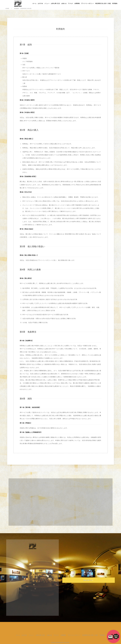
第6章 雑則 (26, 399)
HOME (7, 8)
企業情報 (77, 3)
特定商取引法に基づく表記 (103, 3)
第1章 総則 (26, 45)
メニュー (47, 3)
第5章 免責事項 (28, 332)
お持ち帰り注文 (55, 3)
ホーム (34, 3)
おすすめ (40, 3)
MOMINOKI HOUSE (63, 643)
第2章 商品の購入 (29, 130)
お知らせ (64, 3)
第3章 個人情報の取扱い (32, 246)
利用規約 (115, 3)
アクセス (70, 3)
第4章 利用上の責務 (30, 270)
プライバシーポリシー (87, 3)
